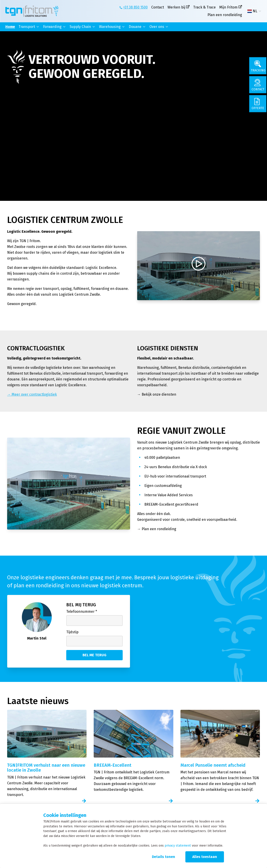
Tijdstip (72, 632)
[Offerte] (258, 105)
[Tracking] (258, 66)
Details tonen (164, 857)
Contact (158, 7)
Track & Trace (204, 7)
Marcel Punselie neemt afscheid (213, 765)
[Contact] (258, 86)
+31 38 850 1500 (135, 7)
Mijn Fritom (228, 7)
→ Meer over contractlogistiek (32, 394)
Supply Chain (80, 27)
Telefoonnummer (82, 612)
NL (252, 11)
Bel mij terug (81, 605)
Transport (27, 27)
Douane (135, 27)
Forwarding (52, 27)
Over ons (157, 27)
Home (10, 27)
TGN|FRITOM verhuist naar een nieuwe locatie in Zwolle (46, 768)
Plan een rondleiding (225, 15)
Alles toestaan (205, 857)
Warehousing (110, 27)
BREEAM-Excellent (113, 765)
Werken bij (176, 7)
